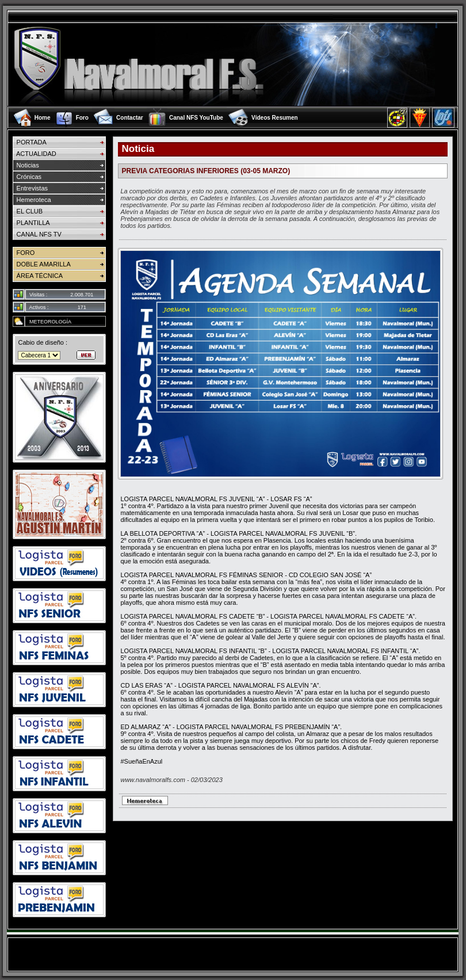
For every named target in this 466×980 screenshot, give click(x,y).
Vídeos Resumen (275, 118)
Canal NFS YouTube (196, 118)
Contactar (130, 118)
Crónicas (27, 177)
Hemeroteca (32, 200)
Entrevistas (30, 188)
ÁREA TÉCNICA (38, 276)
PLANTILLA (31, 223)
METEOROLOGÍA (48, 322)
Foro (82, 118)
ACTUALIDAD (34, 154)
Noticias (26, 165)
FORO (24, 253)
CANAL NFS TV (37, 234)
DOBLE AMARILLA (41, 264)
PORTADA (29, 142)
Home (43, 118)
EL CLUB (28, 211)
